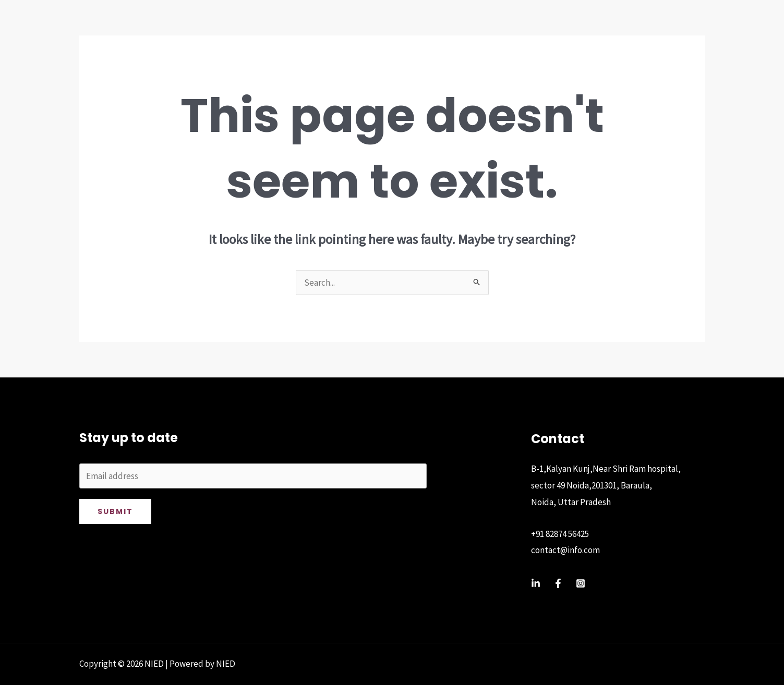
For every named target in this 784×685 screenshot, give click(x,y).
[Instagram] (581, 583)
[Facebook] (558, 583)
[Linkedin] (536, 583)
